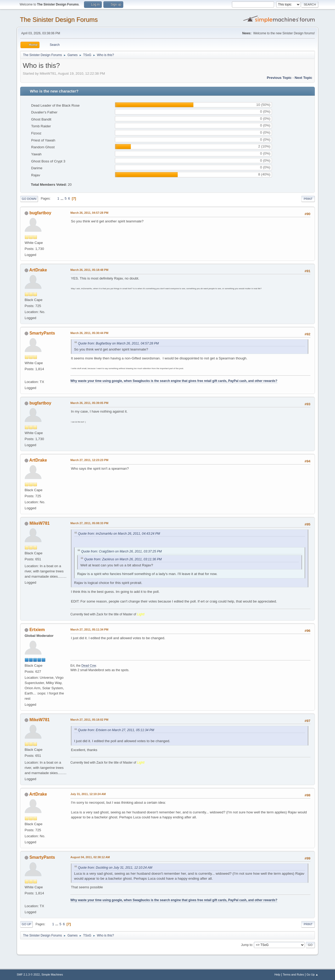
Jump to (247, 945)
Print (308, 199)
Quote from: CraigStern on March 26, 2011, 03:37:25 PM (121, 551)
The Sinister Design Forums (59, 20)
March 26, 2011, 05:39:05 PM (89, 403)
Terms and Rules (294, 974)
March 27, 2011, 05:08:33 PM (89, 523)
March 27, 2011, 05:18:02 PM (89, 720)
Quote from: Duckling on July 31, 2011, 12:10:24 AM (115, 868)
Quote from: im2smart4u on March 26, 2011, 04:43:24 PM (119, 534)
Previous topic (279, 78)
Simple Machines (52, 974)
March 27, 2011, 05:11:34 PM (89, 629)
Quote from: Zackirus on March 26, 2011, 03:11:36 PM (123, 559)
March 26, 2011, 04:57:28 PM (89, 213)
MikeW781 (39, 523)
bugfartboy (40, 213)
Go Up (26, 924)
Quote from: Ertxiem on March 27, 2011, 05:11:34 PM (116, 730)
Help (277, 974)
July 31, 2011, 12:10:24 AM (88, 794)
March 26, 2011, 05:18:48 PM (89, 270)
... (62, 198)
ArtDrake (38, 270)
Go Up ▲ (312, 974)
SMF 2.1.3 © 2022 (28, 974)
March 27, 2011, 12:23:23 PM (89, 460)
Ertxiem (37, 630)
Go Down (29, 199)
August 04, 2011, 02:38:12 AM (90, 857)
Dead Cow (89, 666)
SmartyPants (42, 333)
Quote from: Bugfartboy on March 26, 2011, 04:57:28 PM (118, 343)
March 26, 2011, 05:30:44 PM (89, 333)
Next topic (303, 78)
